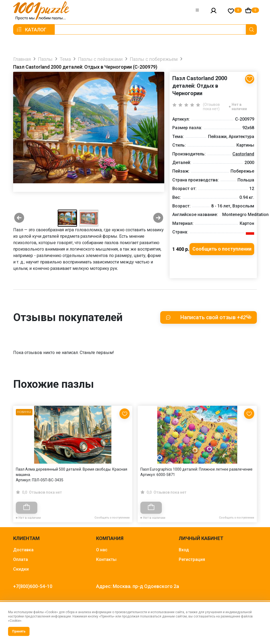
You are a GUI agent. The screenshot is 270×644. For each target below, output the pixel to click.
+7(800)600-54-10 (33, 586)
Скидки (21, 569)
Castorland (243, 154)
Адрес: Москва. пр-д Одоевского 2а (138, 586)
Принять (19, 631)
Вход (184, 550)
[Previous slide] (19, 218)
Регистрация (192, 559)
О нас (102, 550)
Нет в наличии (239, 107)
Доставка (23, 550)
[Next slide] (158, 218)
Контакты (106, 559)
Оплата (21, 559)
